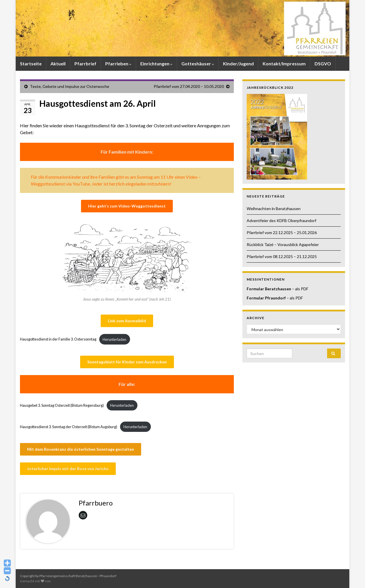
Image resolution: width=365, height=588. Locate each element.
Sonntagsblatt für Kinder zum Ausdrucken (127, 362)
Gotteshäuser (198, 64)
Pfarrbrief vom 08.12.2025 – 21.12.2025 (282, 256)
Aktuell (58, 64)
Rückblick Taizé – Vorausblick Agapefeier (283, 244)
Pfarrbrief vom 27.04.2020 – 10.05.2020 (189, 86)
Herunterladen (114, 339)
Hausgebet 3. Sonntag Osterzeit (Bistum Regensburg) (62, 405)
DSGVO (323, 64)
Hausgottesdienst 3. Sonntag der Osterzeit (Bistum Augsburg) (69, 427)
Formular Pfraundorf (266, 298)
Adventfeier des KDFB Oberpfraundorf (281, 220)
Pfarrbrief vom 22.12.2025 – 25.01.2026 (282, 232)
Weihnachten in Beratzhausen (274, 209)
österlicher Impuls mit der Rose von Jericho (68, 469)
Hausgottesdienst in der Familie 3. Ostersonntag (58, 339)
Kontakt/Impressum (284, 64)
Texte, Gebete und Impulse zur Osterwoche (70, 86)
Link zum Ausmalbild (127, 321)
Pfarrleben (118, 64)
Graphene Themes (66, 581)
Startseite (31, 64)
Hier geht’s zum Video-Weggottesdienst (127, 206)
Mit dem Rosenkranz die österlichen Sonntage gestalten (81, 449)
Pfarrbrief (85, 64)
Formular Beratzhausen (269, 289)
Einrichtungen (156, 64)
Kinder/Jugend (238, 64)
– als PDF (300, 289)
